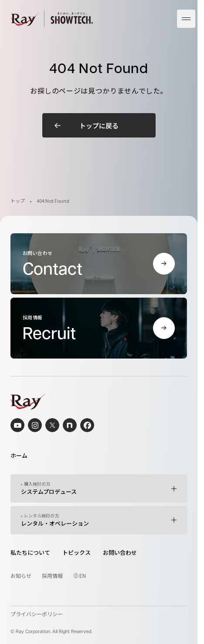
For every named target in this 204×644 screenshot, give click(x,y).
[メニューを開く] (186, 19)
